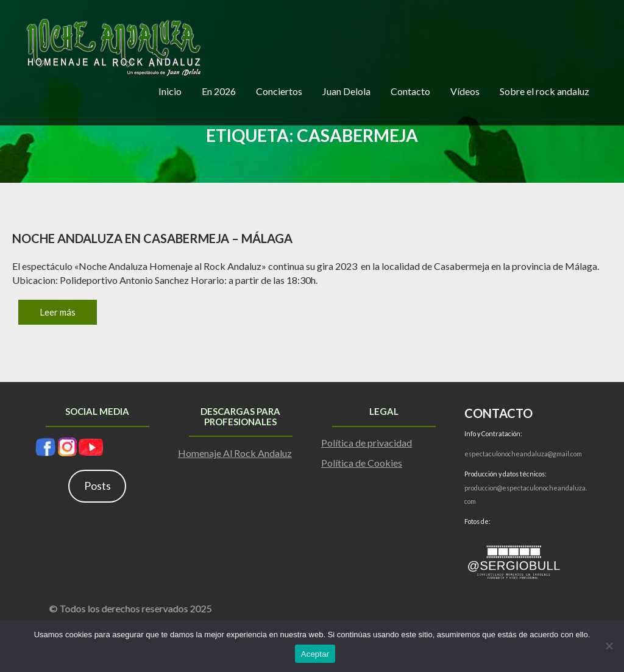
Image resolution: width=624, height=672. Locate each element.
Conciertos (279, 91)
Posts (97, 486)
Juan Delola (346, 91)
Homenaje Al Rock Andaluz (235, 453)
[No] (609, 646)
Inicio (170, 91)
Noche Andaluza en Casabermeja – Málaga (152, 238)
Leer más (58, 312)
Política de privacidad (367, 443)
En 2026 (219, 91)
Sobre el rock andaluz (544, 91)
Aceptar (315, 654)
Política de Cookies (362, 463)
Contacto (410, 91)
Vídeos (465, 91)
